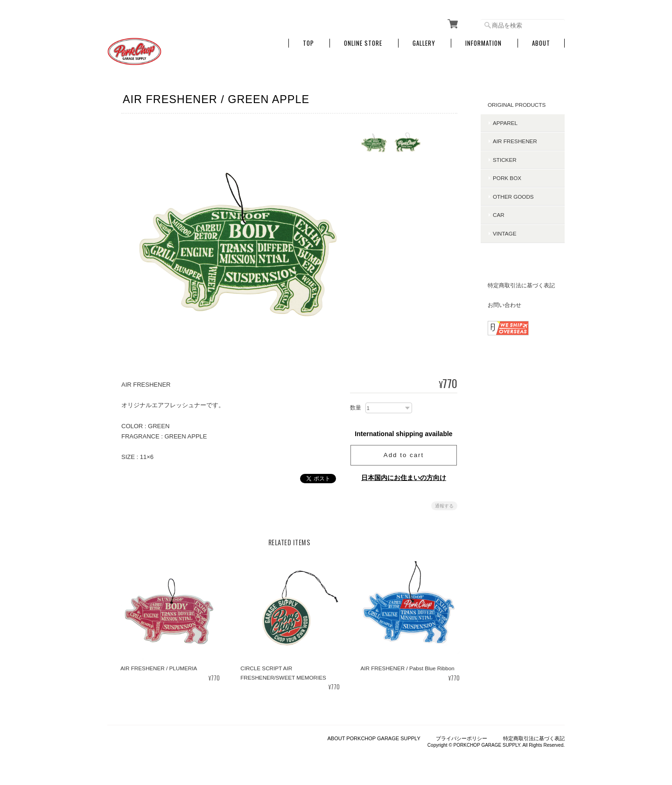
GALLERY (424, 43)
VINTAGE (504, 233)
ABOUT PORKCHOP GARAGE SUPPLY (374, 738)
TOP (308, 43)
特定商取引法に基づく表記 (521, 285)
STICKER (505, 160)
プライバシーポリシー (462, 738)
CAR (499, 215)
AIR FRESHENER (515, 141)
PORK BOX (507, 178)
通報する (444, 506)
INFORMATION (483, 43)
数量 (356, 408)
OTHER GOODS (513, 197)
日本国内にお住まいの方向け (404, 478)
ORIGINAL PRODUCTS (517, 105)
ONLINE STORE (363, 43)
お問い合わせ (504, 305)
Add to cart (404, 455)
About (541, 43)
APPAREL (505, 123)
